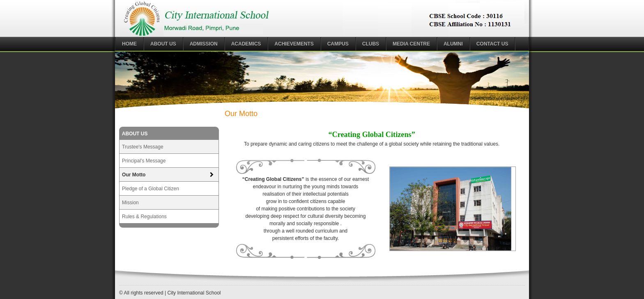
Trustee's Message (143, 147)
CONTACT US (492, 44)
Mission (130, 203)
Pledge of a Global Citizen (151, 189)
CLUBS (371, 44)
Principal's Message (144, 161)
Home (129, 44)
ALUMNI (453, 44)
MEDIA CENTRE (411, 44)
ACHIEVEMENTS (294, 44)
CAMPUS (338, 44)
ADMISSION (204, 44)
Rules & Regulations (144, 217)
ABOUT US (163, 44)
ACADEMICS (246, 44)
